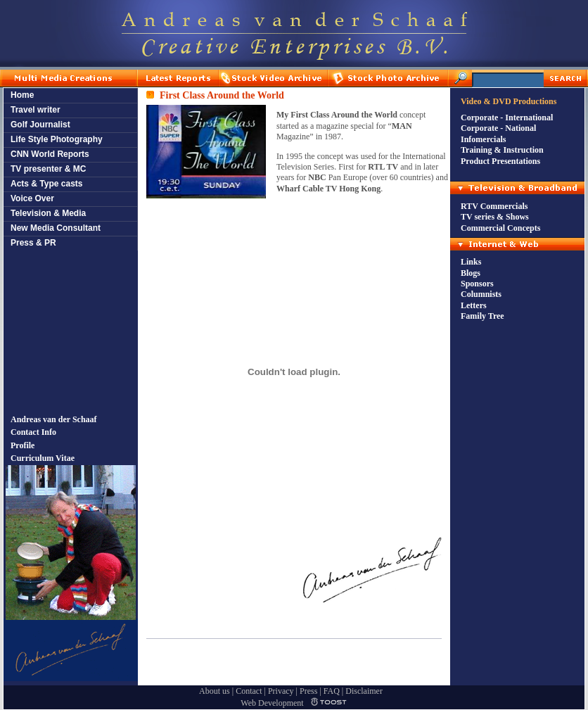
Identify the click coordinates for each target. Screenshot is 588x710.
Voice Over (32, 198)
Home (22, 95)
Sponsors (477, 284)
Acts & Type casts (47, 184)
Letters (474, 305)
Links (471, 262)
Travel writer (36, 110)
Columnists (481, 294)
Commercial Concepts (500, 228)
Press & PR (33, 243)
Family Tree (482, 316)
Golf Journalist (40, 125)
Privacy (281, 691)
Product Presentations (500, 161)
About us (215, 691)
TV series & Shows (495, 217)
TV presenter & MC (48, 169)
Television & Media (48, 213)
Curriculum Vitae (43, 458)
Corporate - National (498, 128)
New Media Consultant (56, 228)
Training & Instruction (502, 150)
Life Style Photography (57, 139)
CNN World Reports (50, 154)
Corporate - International (507, 118)
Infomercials (483, 139)
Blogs (471, 273)
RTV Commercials (494, 206)
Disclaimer (364, 691)
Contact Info (33, 432)
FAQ (332, 691)
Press (308, 691)
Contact (249, 691)
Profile (23, 445)
